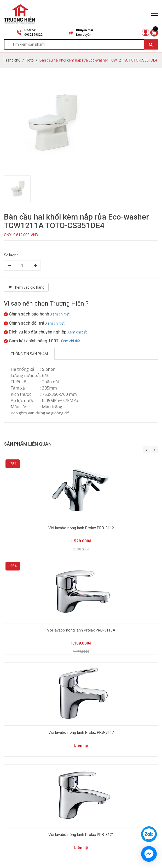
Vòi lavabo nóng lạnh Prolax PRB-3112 (81, 528)
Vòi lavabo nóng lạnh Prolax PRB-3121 (81, 835)
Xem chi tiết (60, 314)
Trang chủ (12, 60)
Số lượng (11, 255)
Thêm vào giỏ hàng (26, 287)
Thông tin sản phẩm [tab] (29, 354)
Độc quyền (84, 35)
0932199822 (33, 35)
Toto (30, 60)
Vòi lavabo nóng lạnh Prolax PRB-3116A (81, 630)
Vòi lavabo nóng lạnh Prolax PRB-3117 (81, 732)
